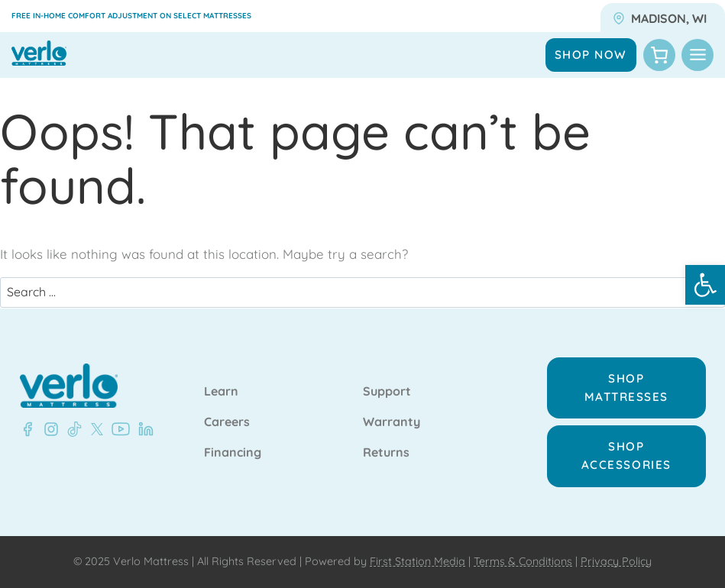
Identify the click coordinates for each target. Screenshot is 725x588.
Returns (386, 453)
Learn (221, 392)
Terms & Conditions (523, 561)
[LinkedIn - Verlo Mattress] (48, 429)
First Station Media (418, 561)
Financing (233, 453)
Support (387, 392)
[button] (705, 285)
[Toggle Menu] (697, 55)
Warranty (392, 422)
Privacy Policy (616, 561)
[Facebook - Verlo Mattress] (28, 429)
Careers (227, 422)
